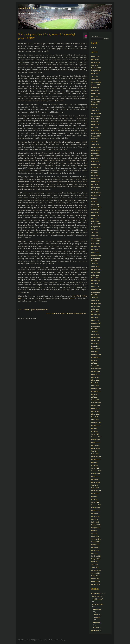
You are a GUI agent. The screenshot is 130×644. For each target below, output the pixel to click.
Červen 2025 (95, 85)
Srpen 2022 (95, 176)
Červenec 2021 (96, 207)
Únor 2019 (95, 284)
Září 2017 (94, 332)
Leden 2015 (95, 420)
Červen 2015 (95, 406)
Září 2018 (94, 298)
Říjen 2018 (95, 295)
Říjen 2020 (95, 230)
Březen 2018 (95, 315)
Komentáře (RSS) (42, 640)
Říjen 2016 (95, 360)
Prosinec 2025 (96, 68)
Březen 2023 (95, 156)
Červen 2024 (95, 116)
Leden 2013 (95, 488)
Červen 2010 (95, 573)
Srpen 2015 (95, 400)
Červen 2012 (95, 508)
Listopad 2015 (96, 391)
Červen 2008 (95, 584)
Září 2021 (94, 201)
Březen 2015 (95, 414)
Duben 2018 (95, 312)
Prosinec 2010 (96, 556)
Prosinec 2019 (96, 255)
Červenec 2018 (96, 303)
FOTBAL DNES (96, 593)
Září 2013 (94, 465)
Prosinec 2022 (96, 164)
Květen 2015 (95, 408)
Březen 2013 (95, 482)
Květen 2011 (95, 545)
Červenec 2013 (96, 471)
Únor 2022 (95, 190)
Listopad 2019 (96, 258)
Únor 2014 (95, 451)
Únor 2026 (95, 65)
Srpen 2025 (95, 79)
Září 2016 (94, 363)
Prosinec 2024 (96, 99)
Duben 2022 (95, 184)
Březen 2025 (95, 93)
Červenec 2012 (96, 505)
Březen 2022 (95, 187)
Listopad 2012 (96, 494)
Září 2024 (94, 108)
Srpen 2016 (95, 366)
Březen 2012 (95, 516)
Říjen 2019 (95, 261)
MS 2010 (96, 628)
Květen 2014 (95, 443)
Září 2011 (94, 533)
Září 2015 (94, 397)
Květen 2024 (95, 119)
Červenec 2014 (96, 437)
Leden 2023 (95, 162)
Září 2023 (94, 142)
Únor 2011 (95, 553)
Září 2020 (94, 232)
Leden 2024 (95, 130)
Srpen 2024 (95, 110)
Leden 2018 (95, 320)
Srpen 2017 (95, 335)
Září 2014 (94, 431)
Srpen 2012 (95, 502)
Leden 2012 (95, 522)
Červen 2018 (95, 306)
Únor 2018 (95, 318)
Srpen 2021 (95, 204)
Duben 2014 (95, 445)
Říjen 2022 (95, 170)
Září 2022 (94, 173)
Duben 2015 (95, 411)
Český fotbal (77, 296)
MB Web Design (60, 640)
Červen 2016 (95, 372)
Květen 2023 (95, 150)
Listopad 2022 (96, 167)
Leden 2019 (95, 286)
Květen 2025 (95, 88)
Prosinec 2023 (96, 133)
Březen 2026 (95, 62)
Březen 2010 (95, 582)
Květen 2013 (95, 477)
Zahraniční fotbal (98, 604)
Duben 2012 (95, 513)
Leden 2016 (95, 386)
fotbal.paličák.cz (28, 8)
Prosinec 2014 (96, 423)
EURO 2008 (97, 609)
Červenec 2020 (96, 238)
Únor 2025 (95, 96)
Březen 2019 (95, 281)
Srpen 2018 (95, 301)
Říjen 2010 (95, 562)
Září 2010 (94, 565)
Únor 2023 (95, 159)
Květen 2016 (95, 374)
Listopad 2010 (96, 559)
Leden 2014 (95, 454)
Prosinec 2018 (96, 289)
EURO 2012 (97, 623)
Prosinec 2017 (96, 323)
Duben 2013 (95, 479)
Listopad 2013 (96, 460)
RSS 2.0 (73, 298)
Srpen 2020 (95, 235)
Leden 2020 (95, 252)
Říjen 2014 (95, 428)
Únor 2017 (95, 352)
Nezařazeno (95, 631)
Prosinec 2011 (96, 525)
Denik (96, 615)
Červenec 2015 (96, 403)
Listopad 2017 (96, 326)
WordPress (22, 640)
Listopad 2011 (96, 528)
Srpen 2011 (95, 536)
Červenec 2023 (96, 147)
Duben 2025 (95, 91)
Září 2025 (94, 76)
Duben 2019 (95, 278)
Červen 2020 (95, 241)
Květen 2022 (95, 181)
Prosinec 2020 (96, 224)
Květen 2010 (95, 576)
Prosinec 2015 (96, 389)
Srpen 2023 (95, 144)
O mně (93, 48)
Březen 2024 (95, 125)
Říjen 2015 (95, 394)
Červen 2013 (95, 474)
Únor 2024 (95, 127)
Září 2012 (94, 499)
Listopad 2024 (96, 102)
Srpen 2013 (95, 468)
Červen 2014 (95, 440)
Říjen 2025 (95, 74)
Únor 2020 (95, 250)
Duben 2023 (95, 153)
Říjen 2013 (95, 462)
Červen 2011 (95, 542)
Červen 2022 (95, 179)
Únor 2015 (95, 417)
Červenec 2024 (96, 113)
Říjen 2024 (95, 105)
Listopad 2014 (96, 426)
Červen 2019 (95, 272)
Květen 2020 (95, 244)
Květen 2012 (95, 511)
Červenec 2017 (96, 338)
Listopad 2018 (96, 292)
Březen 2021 (95, 215)
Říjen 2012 (95, 496)
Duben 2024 (95, 122)
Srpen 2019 (95, 267)
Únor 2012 (95, 519)
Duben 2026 (95, 59)
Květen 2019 (95, 275)
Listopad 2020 (96, 227)
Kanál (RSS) (31, 640)
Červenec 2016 (96, 369)
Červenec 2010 (96, 570)
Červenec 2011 (96, 539)
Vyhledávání (95, 36)
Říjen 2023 (95, 139)
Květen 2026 (95, 56)
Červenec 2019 (96, 269)
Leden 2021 (95, 221)
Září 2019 (94, 264)
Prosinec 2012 (96, 491)
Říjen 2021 (95, 198)
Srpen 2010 (95, 567)
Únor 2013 (95, 485)
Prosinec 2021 (96, 193)
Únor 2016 (95, 383)
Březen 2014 (95, 448)
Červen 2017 (95, 340)
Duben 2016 (95, 377)
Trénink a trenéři (98, 599)
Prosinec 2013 (96, 457)
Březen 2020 (95, 247)
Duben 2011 (95, 548)
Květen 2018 (95, 309)
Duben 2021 (95, 213)
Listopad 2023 (96, 136)
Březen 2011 (95, 550)
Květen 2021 (95, 210)
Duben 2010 (95, 579)
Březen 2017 (95, 349)
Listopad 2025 (96, 71)
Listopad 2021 (96, 196)
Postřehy (97, 617)
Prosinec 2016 (96, 355)
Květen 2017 (95, 343)
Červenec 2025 (96, 82)
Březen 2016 (95, 380)
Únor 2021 (95, 218)
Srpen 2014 (95, 434)
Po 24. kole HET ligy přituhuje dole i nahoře (34, 310)
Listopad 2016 (96, 357)
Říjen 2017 (95, 329)
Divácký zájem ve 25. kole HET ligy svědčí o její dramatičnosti (66, 314)
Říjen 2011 (95, 531)
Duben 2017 (95, 346)
